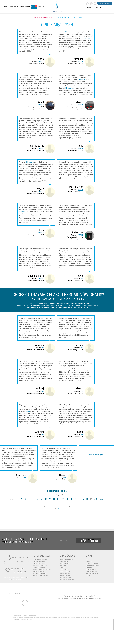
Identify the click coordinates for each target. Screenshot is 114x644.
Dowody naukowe (39, 571)
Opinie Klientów (64, 569)
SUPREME (41, 62)
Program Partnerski (91, 571)
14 (71, 499)
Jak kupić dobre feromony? (41, 575)
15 (75, 499)
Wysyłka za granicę (65, 573)
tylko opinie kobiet (58, 506)
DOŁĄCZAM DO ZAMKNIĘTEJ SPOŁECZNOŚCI (88, 540)
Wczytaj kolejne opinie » (97, 455)
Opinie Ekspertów (65, 571)
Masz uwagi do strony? (92, 573)
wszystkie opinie (49, 506)
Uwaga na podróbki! (39, 567)
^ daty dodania (59, 508)
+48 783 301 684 (19, 572)
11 (58, 499)
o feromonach (40, 559)
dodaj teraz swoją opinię (63, 307)
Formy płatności (64, 563)
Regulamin (89, 561)
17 (83, 499)
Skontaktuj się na (13, 579)
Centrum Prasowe (91, 569)
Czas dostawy (64, 565)
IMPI (82, 278)
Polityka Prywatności (92, 563)
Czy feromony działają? (40, 563)
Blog (87, 559)
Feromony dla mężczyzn (67, 579)
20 (95, 499)
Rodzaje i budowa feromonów (42, 569)
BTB (66, 32)
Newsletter (89, 567)
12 (62, 499)
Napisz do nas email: (16, 577)
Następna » (102, 499)
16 (79, 499)
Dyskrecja (62, 567)
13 (66, 499)
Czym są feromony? (39, 561)
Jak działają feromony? (40, 565)
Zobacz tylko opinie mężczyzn (70, 18)
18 (87, 499)
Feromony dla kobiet (65, 577)
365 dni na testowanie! (66, 559)
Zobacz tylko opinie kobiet (43, 18)
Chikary (28, 411)
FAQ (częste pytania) (40, 573)
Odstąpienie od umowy (92, 565)
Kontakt (88, 575)
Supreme (70, 32)
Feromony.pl (69, 596)
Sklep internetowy (65, 575)
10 (54, 499)
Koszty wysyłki (64, 561)
